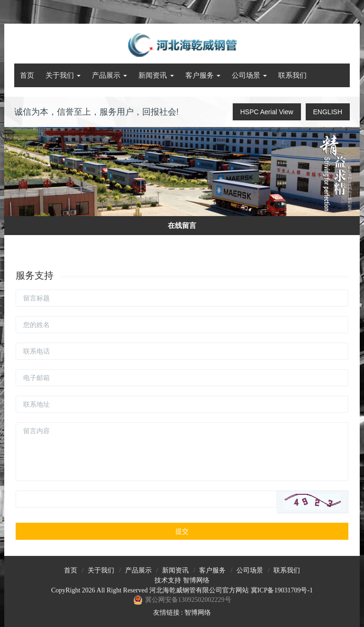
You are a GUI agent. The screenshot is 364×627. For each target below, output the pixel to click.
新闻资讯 (156, 75)
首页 (27, 75)
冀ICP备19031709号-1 (282, 590)
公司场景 (249, 75)
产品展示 (109, 75)
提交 (182, 531)
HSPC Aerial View (267, 112)
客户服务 (203, 75)
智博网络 (196, 580)
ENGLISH (328, 112)
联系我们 (292, 75)
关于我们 (63, 75)
